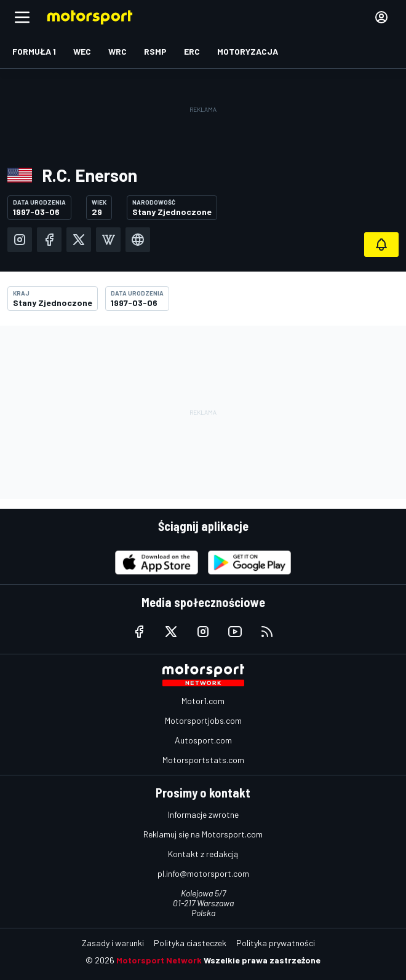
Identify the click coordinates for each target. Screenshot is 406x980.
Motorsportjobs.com (203, 720)
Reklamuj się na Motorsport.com (203, 834)
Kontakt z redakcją (203, 854)
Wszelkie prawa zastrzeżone (262, 960)
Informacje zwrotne (203, 814)
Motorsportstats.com (203, 760)
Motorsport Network (159, 960)
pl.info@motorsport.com (203, 873)
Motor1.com (203, 701)
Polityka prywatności (276, 943)
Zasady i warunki (113, 943)
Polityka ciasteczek (190, 943)
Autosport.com (203, 740)
